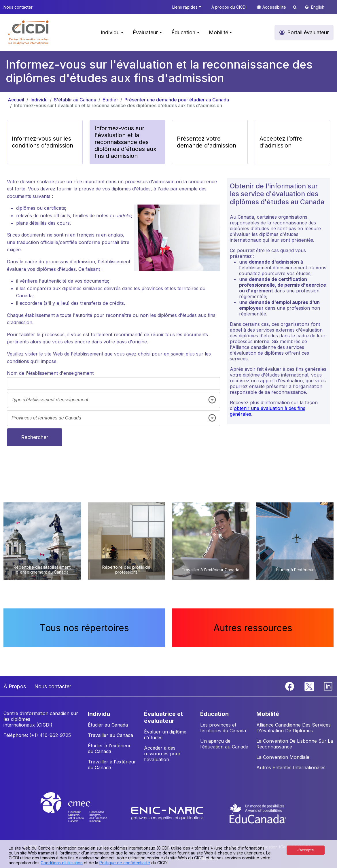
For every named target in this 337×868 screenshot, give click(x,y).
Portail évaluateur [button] (308, 32)
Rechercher (35, 437)
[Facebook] (290, 686)
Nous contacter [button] (18, 7)
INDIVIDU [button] (99, 714)
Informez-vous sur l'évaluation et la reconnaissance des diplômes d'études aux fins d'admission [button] (125, 142)
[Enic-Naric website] (168, 813)
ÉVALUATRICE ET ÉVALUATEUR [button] (163, 717)
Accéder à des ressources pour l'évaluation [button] (162, 754)
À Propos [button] (15, 686)
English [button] (318, 7)
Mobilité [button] (218, 32)
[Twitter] (309, 686)
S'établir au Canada (75, 100)
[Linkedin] (328, 686)
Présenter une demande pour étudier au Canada (177, 100)
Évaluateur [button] (145, 32)
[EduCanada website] (258, 813)
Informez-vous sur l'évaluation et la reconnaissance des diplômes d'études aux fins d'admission (118, 105)
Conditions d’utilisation (62, 863)
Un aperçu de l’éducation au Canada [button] (224, 744)
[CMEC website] (81, 813)
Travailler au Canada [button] (110, 735)
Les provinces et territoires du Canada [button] (223, 728)
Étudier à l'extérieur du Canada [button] (109, 748)
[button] (29, 33)
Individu (39, 100)
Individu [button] (110, 32)
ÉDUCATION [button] (214, 714)
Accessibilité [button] (275, 7)
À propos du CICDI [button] (229, 7)
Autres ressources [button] (253, 628)
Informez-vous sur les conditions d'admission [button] (42, 142)
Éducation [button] (183, 32)
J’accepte (306, 850)
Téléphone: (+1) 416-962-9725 (37, 735)
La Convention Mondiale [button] (283, 757)
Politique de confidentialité (125, 863)
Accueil (16, 100)
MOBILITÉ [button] (268, 714)
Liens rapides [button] (185, 7)
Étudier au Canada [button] (108, 725)
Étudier (110, 100)
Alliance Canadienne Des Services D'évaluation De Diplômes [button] (294, 728)
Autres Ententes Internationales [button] (291, 767)
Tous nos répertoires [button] (84, 628)
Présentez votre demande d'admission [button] (207, 142)
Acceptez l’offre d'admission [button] (281, 142)
